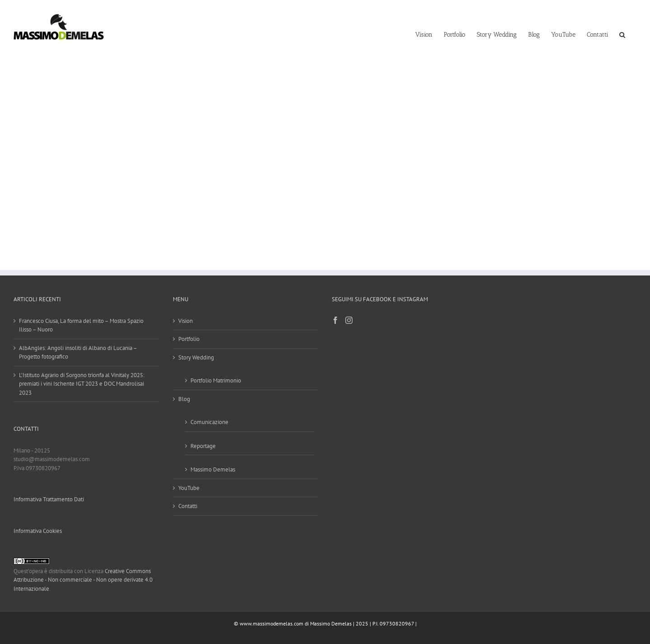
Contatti (188, 506)
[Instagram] (349, 320)
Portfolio (189, 339)
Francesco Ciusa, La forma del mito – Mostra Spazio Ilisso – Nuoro (81, 325)
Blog (184, 399)
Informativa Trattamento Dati (49, 499)
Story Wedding (196, 357)
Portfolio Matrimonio (216, 380)
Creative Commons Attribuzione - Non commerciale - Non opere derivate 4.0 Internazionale (83, 580)
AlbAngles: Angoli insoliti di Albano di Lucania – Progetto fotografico (78, 352)
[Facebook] (335, 320)
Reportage (203, 446)
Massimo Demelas (213, 469)
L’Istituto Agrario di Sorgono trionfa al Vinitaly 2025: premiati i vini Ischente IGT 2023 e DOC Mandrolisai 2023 (82, 384)
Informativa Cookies (38, 531)
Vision (186, 321)
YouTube (189, 488)
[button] (622, 34)
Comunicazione (209, 422)
